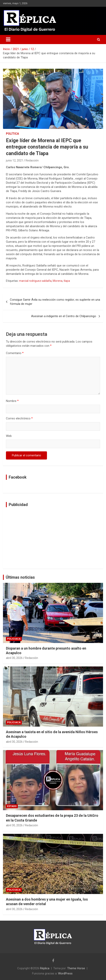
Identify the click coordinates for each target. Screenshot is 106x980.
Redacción (32, 160)
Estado (12, 806)
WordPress (65, 973)
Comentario (15, 353)
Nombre (12, 401)
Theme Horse (76, 968)
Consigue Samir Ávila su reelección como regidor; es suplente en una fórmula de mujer (55, 302)
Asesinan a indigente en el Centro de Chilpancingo (64, 316)
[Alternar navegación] (8, 40)
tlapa (67, 281)
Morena (58, 281)
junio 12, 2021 (15, 160)
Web (9, 436)
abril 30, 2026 (14, 658)
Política (12, 134)
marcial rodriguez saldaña (35, 281)
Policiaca (14, 639)
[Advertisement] (53, 538)
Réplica (45, 968)
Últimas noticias (20, 577)
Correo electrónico (19, 418)
